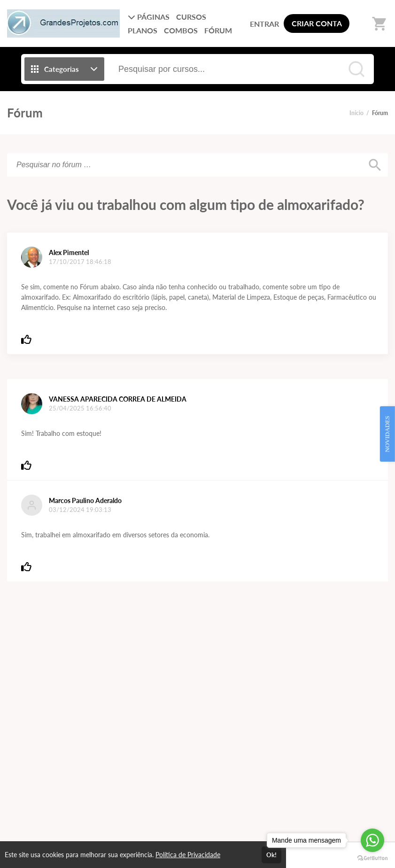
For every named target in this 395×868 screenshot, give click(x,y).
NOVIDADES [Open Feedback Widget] (387, 434)
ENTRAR (264, 24)
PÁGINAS (149, 17)
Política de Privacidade (188, 855)
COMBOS (181, 30)
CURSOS (191, 17)
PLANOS (143, 30)
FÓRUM (218, 30)
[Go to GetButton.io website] (372, 858)
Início (356, 113)
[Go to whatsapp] (372, 840)
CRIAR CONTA (317, 23)
